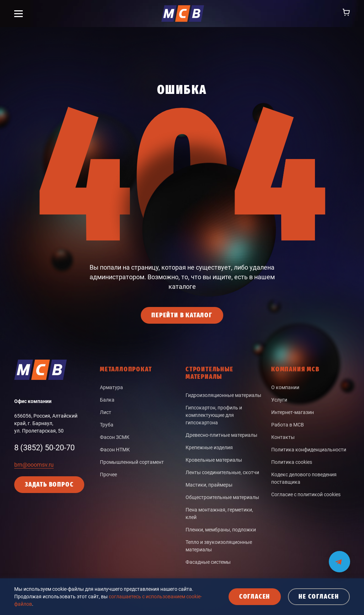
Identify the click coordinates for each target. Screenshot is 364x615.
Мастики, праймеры (209, 485)
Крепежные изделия (209, 447)
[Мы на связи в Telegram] (339, 557)
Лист (106, 412)
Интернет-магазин (293, 412)
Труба (107, 425)
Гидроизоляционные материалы (223, 395)
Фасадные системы (208, 562)
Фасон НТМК (115, 450)
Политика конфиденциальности (309, 450)
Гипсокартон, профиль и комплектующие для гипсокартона (214, 415)
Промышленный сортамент (132, 462)
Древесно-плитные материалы (221, 435)
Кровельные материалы (214, 460)
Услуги (279, 400)
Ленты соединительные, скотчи (222, 472)
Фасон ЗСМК (115, 437)
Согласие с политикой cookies (306, 494)
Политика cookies (292, 462)
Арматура (111, 387)
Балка (107, 400)
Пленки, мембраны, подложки (221, 530)
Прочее (108, 474)
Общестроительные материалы (222, 497)
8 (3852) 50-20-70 (44, 448)
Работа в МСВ (288, 425)
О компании (285, 387)
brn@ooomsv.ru (34, 465)
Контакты (283, 437)
